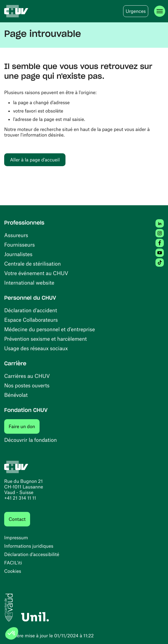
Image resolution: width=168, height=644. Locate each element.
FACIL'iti (13, 563)
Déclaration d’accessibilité (32, 554)
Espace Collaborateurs (31, 320)
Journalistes (18, 254)
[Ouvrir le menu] (160, 11)
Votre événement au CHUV (36, 273)
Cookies (13, 571)
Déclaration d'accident (31, 310)
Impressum (16, 538)
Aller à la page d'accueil (35, 160)
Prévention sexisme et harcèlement (46, 339)
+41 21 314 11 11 (20, 498)
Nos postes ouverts (27, 385)
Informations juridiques (29, 546)
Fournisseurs (20, 245)
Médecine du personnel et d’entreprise (50, 329)
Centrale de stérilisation (32, 263)
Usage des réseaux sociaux (36, 348)
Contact (17, 519)
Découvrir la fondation (31, 440)
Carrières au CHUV (27, 376)
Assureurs (16, 235)
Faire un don (24, 426)
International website (29, 282)
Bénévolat (16, 395)
